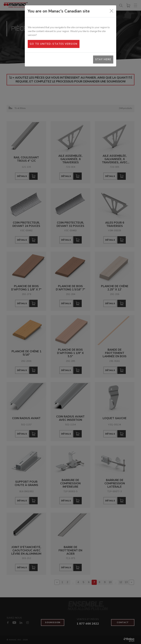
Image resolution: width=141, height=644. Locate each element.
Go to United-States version (54, 44)
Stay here (103, 60)
